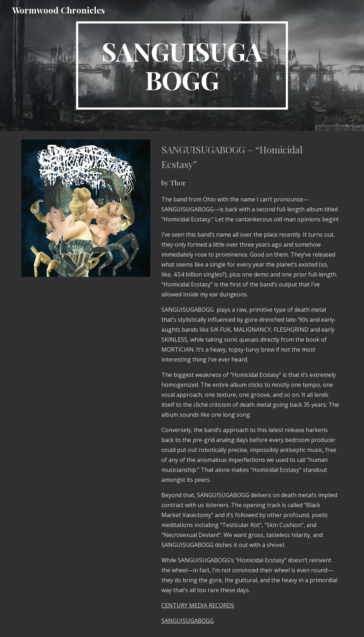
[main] (182, 65)
